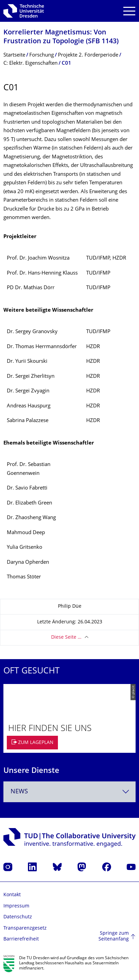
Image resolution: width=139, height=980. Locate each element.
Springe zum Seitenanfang (114, 937)
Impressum (16, 906)
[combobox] (69, 792)
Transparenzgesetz (25, 928)
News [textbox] (19, 792)
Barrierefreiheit (21, 939)
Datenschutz (18, 917)
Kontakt (12, 895)
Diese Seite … (66, 637)
